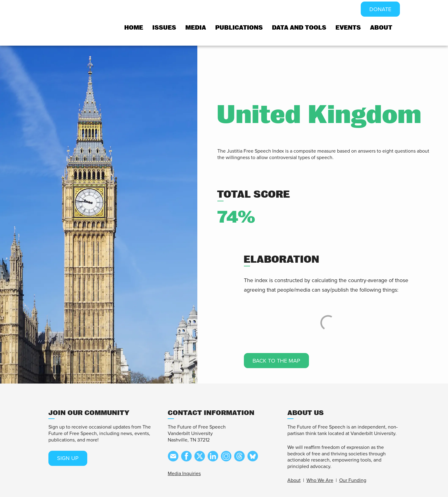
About (381, 28)
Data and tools (299, 28)
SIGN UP (68, 458)
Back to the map (276, 361)
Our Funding (353, 480)
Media (196, 28)
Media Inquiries (184, 474)
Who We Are (320, 480)
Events (348, 28)
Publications (239, 28)
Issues (164, 28)
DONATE (380, 9)
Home (134, 28)
